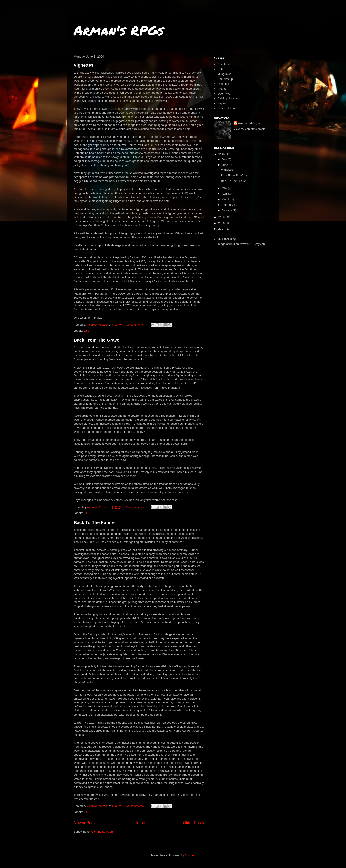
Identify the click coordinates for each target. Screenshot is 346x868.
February (228, 205)
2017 (222, 229)
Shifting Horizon (228, 98)
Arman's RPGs (119, 30)
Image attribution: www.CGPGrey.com (242, 244)
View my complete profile (250, 129)
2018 (222, 223)
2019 (222, 217)
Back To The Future (94, 522)
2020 (222, 154)
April (225, 194)
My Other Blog (227, 239)
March (226, 199)
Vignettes (84, 65)
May (225, 188)
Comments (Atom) (103, 832)
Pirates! (222, 89)
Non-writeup (225, 79)
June (225, 165)
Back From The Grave (97, 340)
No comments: (136, 325)
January (227, 210)
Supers (222, 103)
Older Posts (193, 823)
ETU (87, 331)
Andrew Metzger (249, 123)
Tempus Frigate (227, 108)
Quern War (224, 94)
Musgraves (224, 74)
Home (140, 823)
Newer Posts (85, 823)
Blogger (190, 855)
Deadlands (224, 64)
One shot (223, 84)
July (225, 159)
